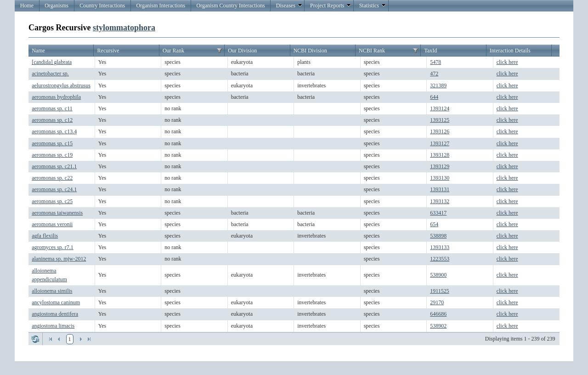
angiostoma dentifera (55, 314)
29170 (437, 302)
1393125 (440, 120)
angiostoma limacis (53, 326)
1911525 (440, 291)
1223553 (440, 259)
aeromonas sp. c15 (52, 143)
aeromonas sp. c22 (52, 178)
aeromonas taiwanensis (57, 213)
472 (434, 74)
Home (27, 6)
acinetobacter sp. (50, 74)
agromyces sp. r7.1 (53, 247)
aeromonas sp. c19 (52, 155)
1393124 (440, 108)
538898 (438, 236)
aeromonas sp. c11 (52, 108)
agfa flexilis (45, 236)
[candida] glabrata (52, 62)
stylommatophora (124, 28)
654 (434, 224)
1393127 (440, 143)
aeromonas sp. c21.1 (54, 166)
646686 (438, 314)
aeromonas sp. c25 (52, 201)
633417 (438, 213)
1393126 (440, 131)
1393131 (440, 189)
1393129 (440, 166)
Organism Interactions (161, 6)
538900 (438, 275)
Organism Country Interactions (230, 6)
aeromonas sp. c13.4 (54, 131)
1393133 (440, 247)
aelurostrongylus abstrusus (61, 85)
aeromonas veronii (52, 224)
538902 (438, 326)
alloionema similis (52, 291)
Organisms (57, 6)
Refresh (35, 339)
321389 (438, 85)
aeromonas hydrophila (56, 97)
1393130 (440, 178)
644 (434, 97)
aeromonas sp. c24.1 (54, 189)
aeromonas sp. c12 (52, 120)
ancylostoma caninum (56, 302)
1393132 (440, 201)
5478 (435, 62)
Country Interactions (102, 6)
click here (507, 62)
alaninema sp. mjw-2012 (59, 259)
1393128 (440, 155)
